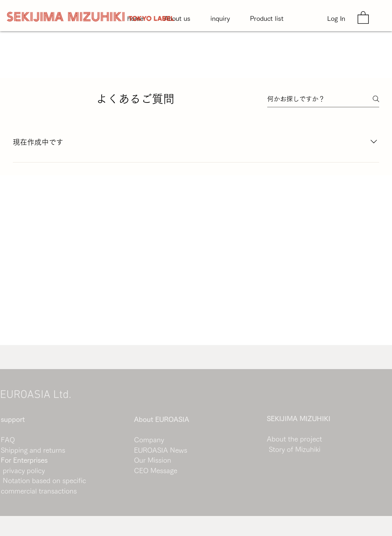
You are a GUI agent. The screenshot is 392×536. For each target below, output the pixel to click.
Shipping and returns (33, 450)
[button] (363, 17)
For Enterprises (24, 460)
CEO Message (156, 471)
